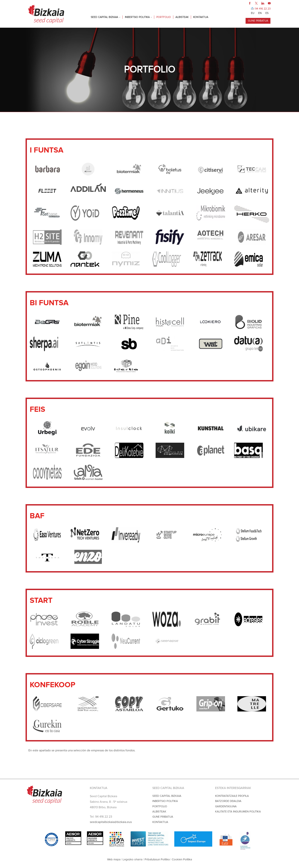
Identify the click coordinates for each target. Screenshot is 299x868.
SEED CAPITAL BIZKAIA (106, 17)
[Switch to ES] (267, 13)
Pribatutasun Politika (157, 859)
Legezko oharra (133, 859)
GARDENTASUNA (226, 806)
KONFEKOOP (197, 117)
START (174, 117)
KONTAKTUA (201, 17)
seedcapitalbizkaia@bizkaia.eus (111, 822)
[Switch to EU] (253, 13)
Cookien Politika (182, 859)
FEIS (141, 117)
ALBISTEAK (182, 17)
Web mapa (114, 859)
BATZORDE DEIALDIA (228, 801)
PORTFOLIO (164, 17)
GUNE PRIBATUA (258, 21)
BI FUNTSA (121, 117)
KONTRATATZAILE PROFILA (232, 796)
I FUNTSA (98, 117)
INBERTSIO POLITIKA (138, 17)
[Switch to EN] (260, 13)
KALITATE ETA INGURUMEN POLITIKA (238, 812)
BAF (157, 117)
